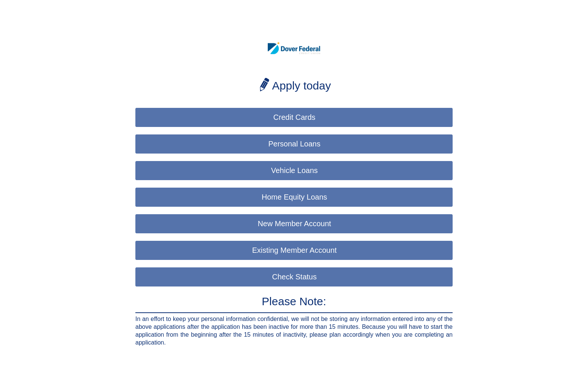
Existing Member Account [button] (294, 250)
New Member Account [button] (294, 224)
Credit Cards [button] (294, 117)
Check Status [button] (295, 277)
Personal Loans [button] (295, 144)
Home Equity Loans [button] (295, 197)
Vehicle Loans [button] (295, 170)
